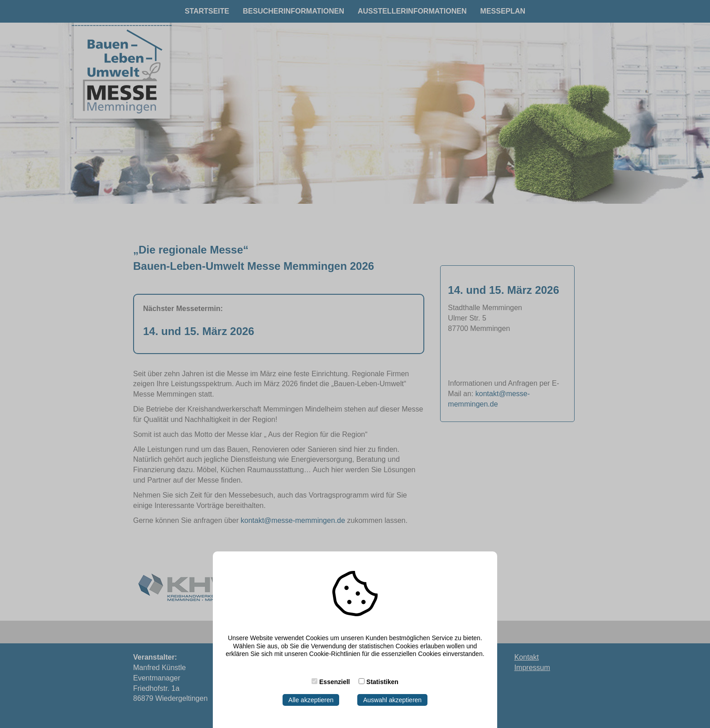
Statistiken (382, 682)
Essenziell (335, 682)
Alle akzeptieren (311, 700)
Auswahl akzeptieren (392, 700)
